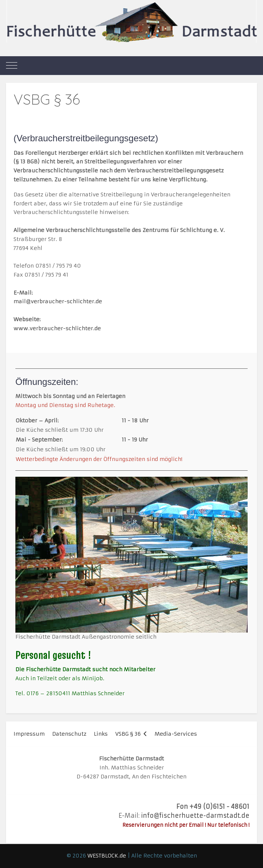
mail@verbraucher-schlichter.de (58, 301)
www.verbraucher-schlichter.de (57, 328)
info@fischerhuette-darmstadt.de (195, 816)
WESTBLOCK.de (107, 856)
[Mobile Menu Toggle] (12, 66)
